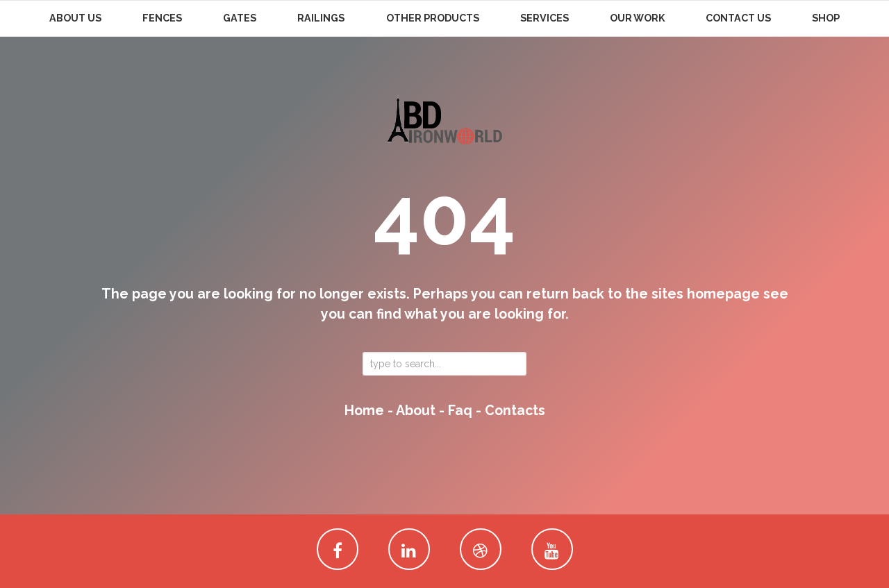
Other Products (433, 18)
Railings (321, 18)
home (364, 411)
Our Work (637, 18)
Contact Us (738, 18)
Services (545, 18)
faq (460, 411)
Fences (162, 18)
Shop (826, 18)
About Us (75, 18)
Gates (240, 18)
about (416, 411)
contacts (515, 411)
